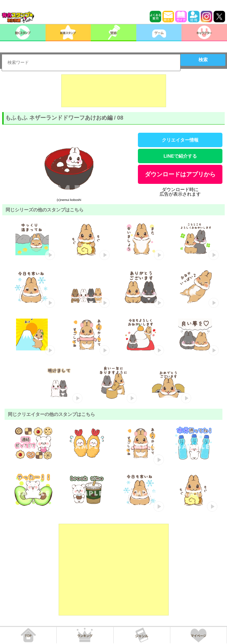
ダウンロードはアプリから (180, 174)
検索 (203, 60)
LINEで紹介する (180, 156)
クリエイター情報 (180, 140)
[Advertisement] (114, 91)
